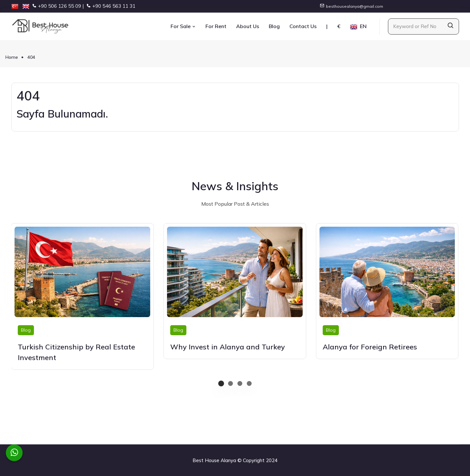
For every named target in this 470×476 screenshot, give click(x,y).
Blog (274, 26)
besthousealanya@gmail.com (355, 6)
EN (358, 27)
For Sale (183, 26)
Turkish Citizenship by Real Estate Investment (76, 352)
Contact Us (303, 26)
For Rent (216, 26)
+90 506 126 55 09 (60, 6)
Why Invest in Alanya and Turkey (228, 347)
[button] (221, 383)
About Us (248, 26)
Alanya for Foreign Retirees (370, 347)
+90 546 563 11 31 (114, 6)
